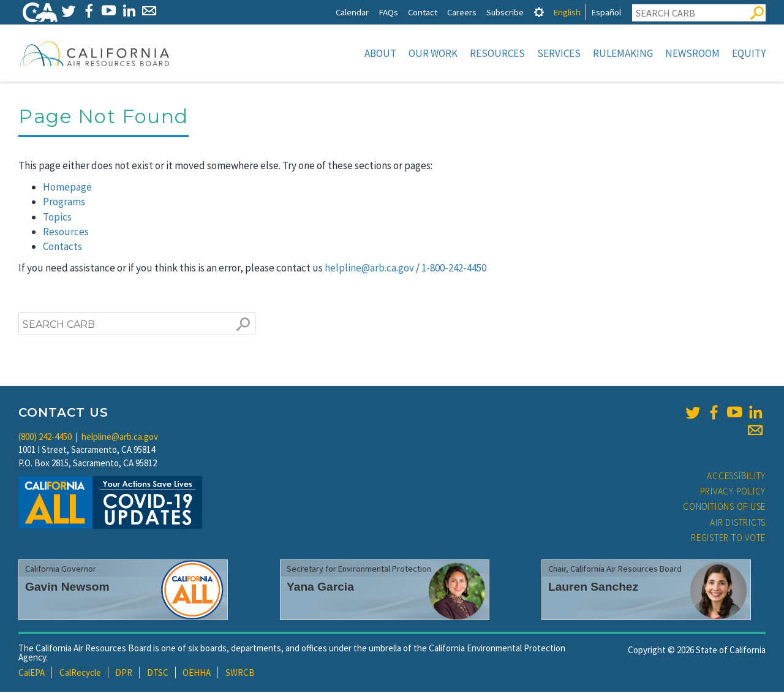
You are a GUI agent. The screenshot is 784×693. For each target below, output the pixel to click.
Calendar (352, 12)
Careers (462, 12)
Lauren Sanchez (593, 588)
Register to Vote (728, 539)
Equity (749, 53)
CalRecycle (80, 674)
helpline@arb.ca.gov (369, 269)
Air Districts (738, 524)
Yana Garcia (320, 588)
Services (559, 53)
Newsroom (692, 53)
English (567, 12)
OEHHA (197, 674)
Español (606, 12)
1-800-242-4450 (454, 269)
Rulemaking (623, 53)
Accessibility (736, 477)
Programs (64, 203)
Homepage (67, 188)
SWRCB (240, 674)
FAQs (388, 12)
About (380, 53)
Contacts (62, 248)
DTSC (158, 674)
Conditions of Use (724, 508)
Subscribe (505, 12)
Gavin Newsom (67, 588)
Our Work (433, 53)
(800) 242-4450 (45, 438)
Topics (57, 218)
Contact (423, 12)
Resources (497, 53)
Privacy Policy (733, 492)
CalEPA (32, 674)
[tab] (539, 12)
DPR (124, 674)
